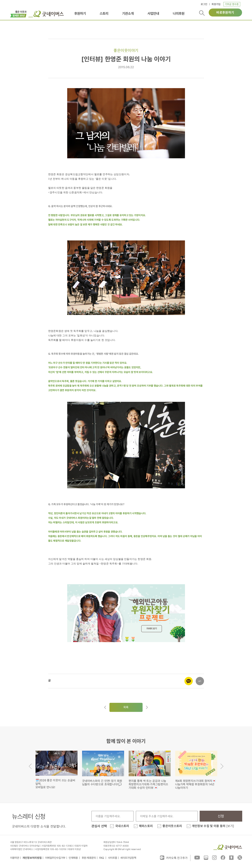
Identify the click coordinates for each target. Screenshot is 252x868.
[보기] (230, 826)
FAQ (102, 858)
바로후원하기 (225, 12)
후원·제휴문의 (89, 858)
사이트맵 (113, 858)
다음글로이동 (147, 707)
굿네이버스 (228, 847)
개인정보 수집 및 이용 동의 (213, 826)
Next (222, 766)
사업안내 (153, 13)
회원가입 (216, 4)
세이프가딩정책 (128, 858)
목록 (126, 707)
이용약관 (15, 858)
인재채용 (73, 858)
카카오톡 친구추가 (174, 858)
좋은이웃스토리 (172, 826)
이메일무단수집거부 (55, 858)
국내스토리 (122, 826)
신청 (221, 816)
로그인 (204, 4)
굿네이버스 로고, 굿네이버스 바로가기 (46, 14)
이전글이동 (105, 707)
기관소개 (128, 13)
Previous (30, 766)
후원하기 (80, 13)
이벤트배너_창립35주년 (18, 14)
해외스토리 (146, 826)
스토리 (104, 13)
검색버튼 (202, 13)
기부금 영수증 (232, 4)
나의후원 (179, 13)
